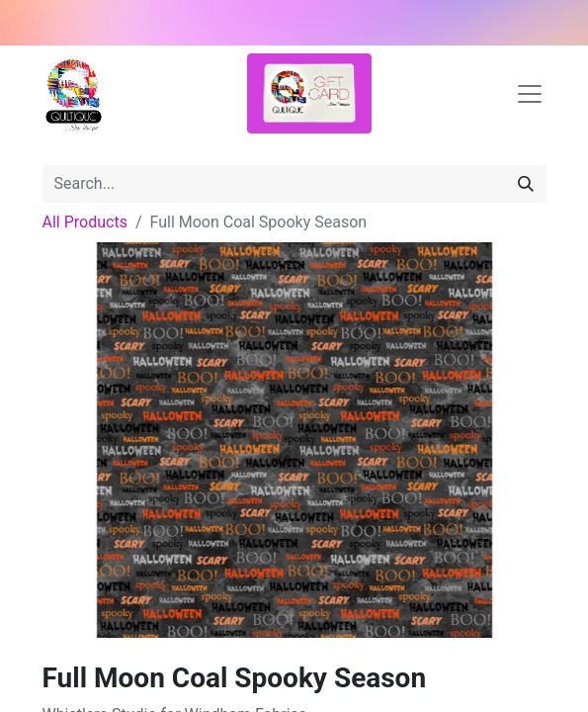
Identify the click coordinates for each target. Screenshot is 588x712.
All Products (85, 222)
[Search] (526, 184)
